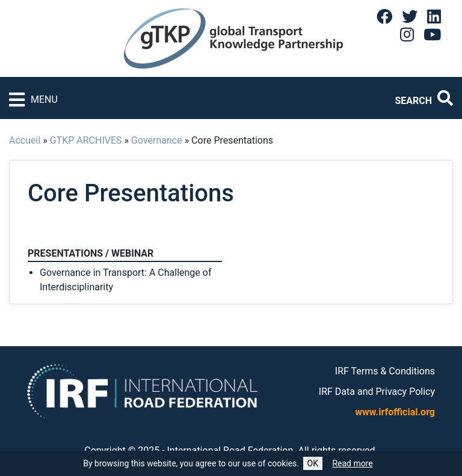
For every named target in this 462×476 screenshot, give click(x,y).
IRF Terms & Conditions (385, 371)
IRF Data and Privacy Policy (377, 392)
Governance (157, 140)
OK (313, 463)
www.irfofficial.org (395, 412)
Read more (352, 463)
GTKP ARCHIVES (86, 140)
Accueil (25, 140)
